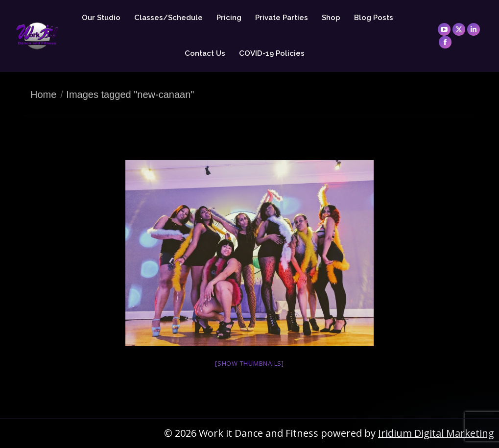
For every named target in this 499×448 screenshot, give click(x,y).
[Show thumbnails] (249, 363)
